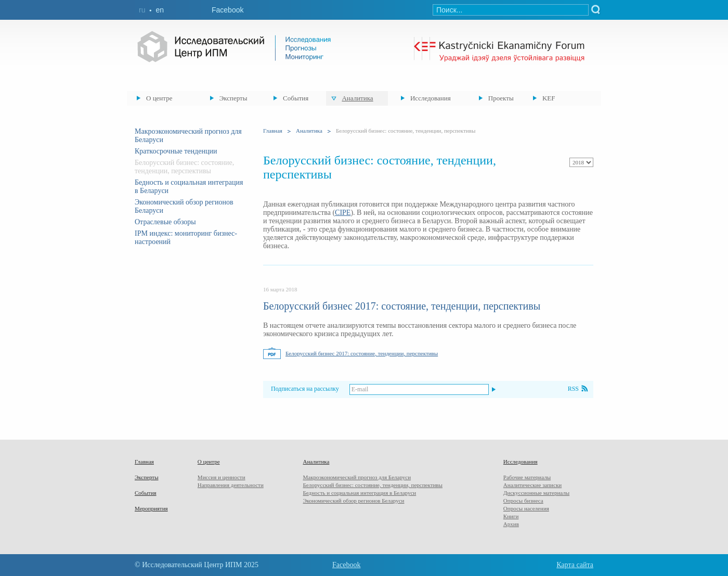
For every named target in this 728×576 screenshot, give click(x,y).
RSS (573, 389)
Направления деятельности (231, 485)
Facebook (227, 10)
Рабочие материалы (527, 477)
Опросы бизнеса (523, 501)
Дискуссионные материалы (536, 493)
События (296, 98)
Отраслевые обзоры (165, 222)
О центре (159, 98)
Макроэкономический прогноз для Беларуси (357, 477)
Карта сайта (575, 565)
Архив (511, 524)
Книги (511, 516)
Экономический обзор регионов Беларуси (353, 501)
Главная (273, 131)
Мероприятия (151, 508)
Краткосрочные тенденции (176, 151)
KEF (549, 98)
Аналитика (357, 98)
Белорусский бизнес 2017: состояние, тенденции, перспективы (402, 306)
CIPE (343, 213)
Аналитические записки (532, 485)
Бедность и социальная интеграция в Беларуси (359, 493)
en (160, 10)
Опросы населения (526, 508)
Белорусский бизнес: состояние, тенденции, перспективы (372, 485)
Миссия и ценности (222, 477)
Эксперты (233, 98)
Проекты (501, 98)
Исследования (431, 98)
